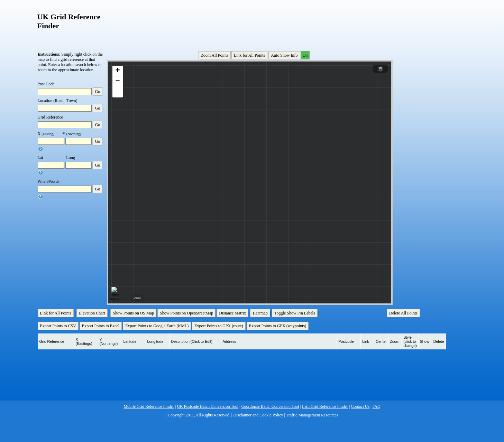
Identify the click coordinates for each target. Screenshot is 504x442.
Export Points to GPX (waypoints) (278, 326)
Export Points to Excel (101, 326)
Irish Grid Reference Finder (325, 406)
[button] (118, 71)
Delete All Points (403, 313)
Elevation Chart (92, 313)
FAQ (377, 406)
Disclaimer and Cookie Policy (258, 415)
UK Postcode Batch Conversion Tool (208, 406)
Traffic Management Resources (312, 415)
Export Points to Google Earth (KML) (157, 326)
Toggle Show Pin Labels (295, 313)
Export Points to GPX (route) (219, 326)
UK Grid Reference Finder (69, 21)
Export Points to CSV (58, 326)
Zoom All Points (215, 55)
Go (98, 92)
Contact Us (360, 406)
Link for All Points (249, 55)
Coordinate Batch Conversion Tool (270, 406)
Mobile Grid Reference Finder (149, 406)
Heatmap (260, 313)
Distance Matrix (232, 313)
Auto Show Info (290, 55)
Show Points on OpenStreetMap (186, 313)
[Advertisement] (250, 24)
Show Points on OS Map (133, 313)
